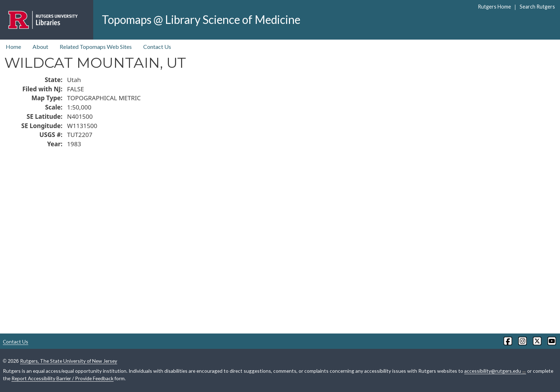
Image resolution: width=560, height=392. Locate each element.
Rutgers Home (494, 7)
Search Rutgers (537, 7)
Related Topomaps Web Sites (96, 47)
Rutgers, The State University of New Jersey (69, 361)
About (40, 47)
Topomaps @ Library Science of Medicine (201, 19)
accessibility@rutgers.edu (495, 371)
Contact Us (157, 47)
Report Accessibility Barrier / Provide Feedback (62, 378)
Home (13, 47)
